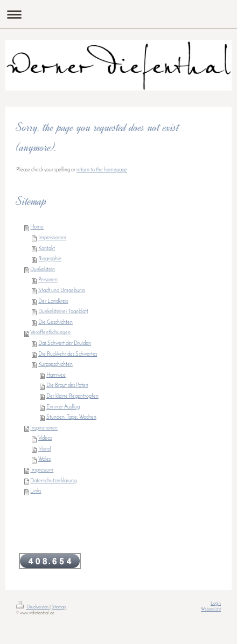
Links (36, 491)
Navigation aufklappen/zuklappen (119, 14)
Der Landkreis (53, 302)
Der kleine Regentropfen (72, 396)
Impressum (42, 470)
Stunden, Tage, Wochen (71, 417)
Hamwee (56, 375)
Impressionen (52, 238)
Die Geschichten (55, 323)
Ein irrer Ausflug (63, 407)
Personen (48, 280)
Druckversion (33, 607)
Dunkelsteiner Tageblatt (63, 312)
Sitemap (59, 607)
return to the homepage (102, 170)
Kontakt (47, 249)
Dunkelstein (43, 270)
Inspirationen (44, 428)
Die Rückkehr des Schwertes (68, 354)
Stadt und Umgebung (61, 291)
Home (37, 227)
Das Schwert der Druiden (65, 344)
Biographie (50, 259)
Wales (44, 459)
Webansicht (211, 610)
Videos (45, 438)
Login (216, 604)
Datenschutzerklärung (53, 481)
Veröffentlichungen (50, 333)
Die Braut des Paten (67, 386)
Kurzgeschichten (55, 365)
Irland (44, 449)
